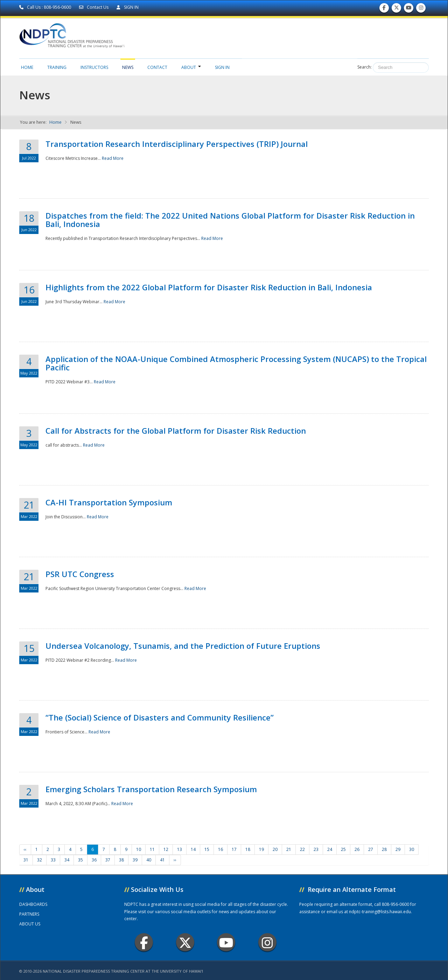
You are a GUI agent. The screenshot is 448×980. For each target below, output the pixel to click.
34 (67, 860)
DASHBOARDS (33, 904)
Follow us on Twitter (397, 9)
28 (384, 849)
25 (343, 849)
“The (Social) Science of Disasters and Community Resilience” (160, 717)
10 (139, 849)
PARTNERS (29, 914)
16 (220, 849)
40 (149, 860)
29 (398, 849)
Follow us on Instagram (421, 9)
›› (175, 860)
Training (57, 67)
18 (248, 849)
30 (412, 849)
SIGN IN (128, 7)
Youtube (226, 942)
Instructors (94, 67)
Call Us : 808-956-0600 (46, 7)
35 (80, 860)
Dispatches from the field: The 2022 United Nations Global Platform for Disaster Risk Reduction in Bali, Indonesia (230, 220)
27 (371, 849)
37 (108, 860)
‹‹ (25, 849)
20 (275, 849)
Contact (157, 67)
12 (166, 849)
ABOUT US (30, 924)
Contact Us (94, 7)
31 (26, 860)
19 (261, 849)
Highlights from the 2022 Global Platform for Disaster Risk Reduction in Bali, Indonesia (209, 287)
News (128, 67)
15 (207, 849)
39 (135, 860)
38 (121, 860)
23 (316, 849)
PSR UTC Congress (80, 574)
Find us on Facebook (384, 9)
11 (152, 849)
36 (94, 860)
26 (357, 849)
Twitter (185, 942)
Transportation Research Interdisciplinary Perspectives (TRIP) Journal (177, 144)
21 (289, 849)
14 (193, 849)
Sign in (222, 67)
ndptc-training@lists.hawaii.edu (380, 912)
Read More (113, 158)
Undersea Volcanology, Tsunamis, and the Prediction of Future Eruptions (183, 646)
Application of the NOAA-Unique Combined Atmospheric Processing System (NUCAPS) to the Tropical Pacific (236, 363)
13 (180, 849)
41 (162, 860)
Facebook (144, 942)
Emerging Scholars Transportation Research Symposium (151, 789)
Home (27, 67)
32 (40, 860)
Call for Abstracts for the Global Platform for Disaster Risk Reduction (176, 431)
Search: (365, 67)
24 (330, 849)
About (191, 67)
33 (53, 860)
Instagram (267, 942)
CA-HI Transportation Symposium (109, 502)
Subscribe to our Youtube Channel (409, 9)
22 (302, 849)
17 (234, 849)
